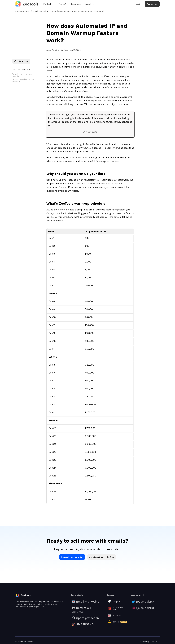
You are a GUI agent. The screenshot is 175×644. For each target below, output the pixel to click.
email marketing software (112, 63)
